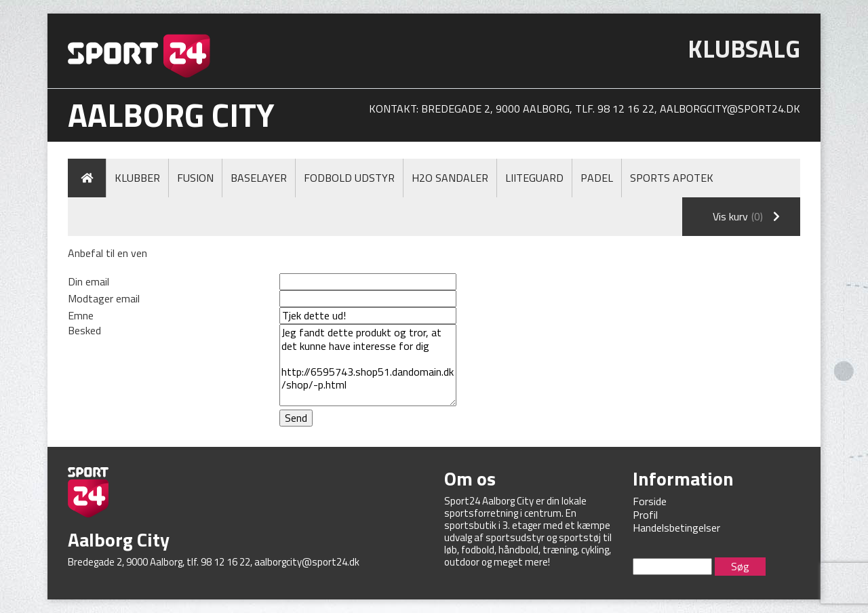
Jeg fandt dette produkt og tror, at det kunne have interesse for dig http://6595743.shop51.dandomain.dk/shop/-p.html (368, 365)
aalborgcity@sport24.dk (730, 108)
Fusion (195, 178)
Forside (650, 501)
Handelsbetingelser (676, 528)
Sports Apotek (672, 178)
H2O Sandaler (450, 178)
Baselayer (259, 178)
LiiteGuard (534, 178)
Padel (597, 178)
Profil (645, 515)
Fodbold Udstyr (349, 178)
